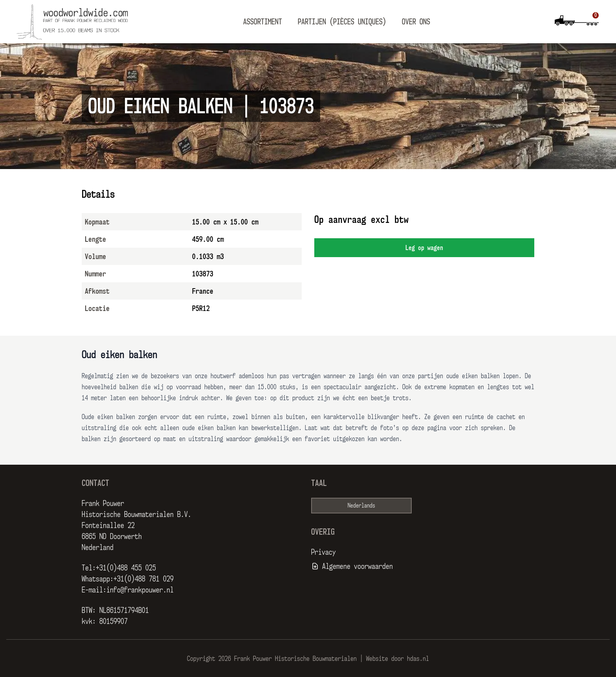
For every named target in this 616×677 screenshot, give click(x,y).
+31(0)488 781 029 (144, 579)
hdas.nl (418, 659)
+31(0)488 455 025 (126, 568)
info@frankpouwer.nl (140, 590)
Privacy (324, 552)
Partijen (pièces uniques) (342, 22)
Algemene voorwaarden (357, 566)
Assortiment (263, 22)
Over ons (416, 22)
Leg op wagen (424, 248)
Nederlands (361, 505)
